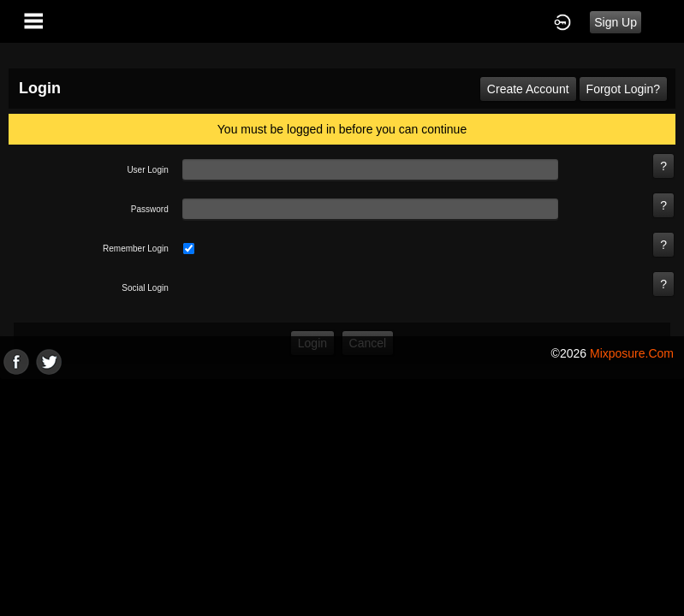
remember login (136, 249)
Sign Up (616, 22)
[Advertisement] (342, 495)
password (150, 209)
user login (147, 170)
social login (145, 288)
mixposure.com (632, 353)
